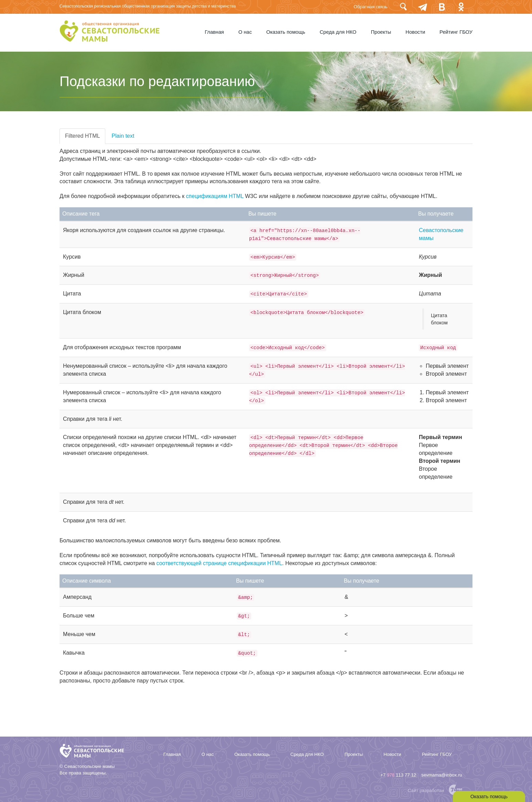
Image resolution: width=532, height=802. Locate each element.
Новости (416, 32)
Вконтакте (442, 7)
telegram (423, 7)
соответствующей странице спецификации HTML (219, 563)
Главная (214, 32)
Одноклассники (461, 7)
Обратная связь (371, 7)
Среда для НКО (338, 32)
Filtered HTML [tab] (82, 136)
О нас (245, 32)
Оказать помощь (286, 32)
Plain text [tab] (123, 136)
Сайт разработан (426, 790)
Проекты (381, 32)
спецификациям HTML (215, 196)
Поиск (403, 7)
